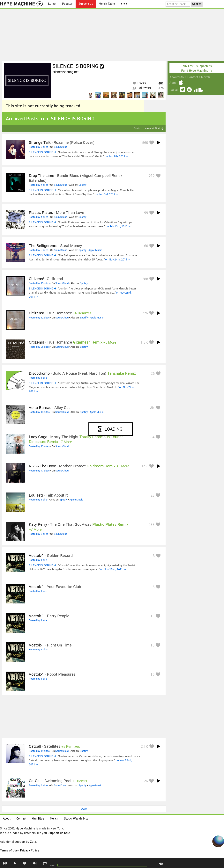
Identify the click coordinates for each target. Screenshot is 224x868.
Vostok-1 (36, 555)
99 (146, 213)
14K (145, 466)
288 (145, 279)
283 (152, 524)
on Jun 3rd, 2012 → (107, 194)
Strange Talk (40, 142)
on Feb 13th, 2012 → (118, 226)
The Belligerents (43, 246)
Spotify (82, 185)
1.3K (144, 342)
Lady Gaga (38, 437)
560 (145, 142)
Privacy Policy (30, 850)
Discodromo (39, 373)
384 (152, 437)
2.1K (144, 746)
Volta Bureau (40, 408)
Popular (67, 4)
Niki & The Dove (42, 466)
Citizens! (36, 279)
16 (153, 674)
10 (153, 645)
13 (153, 616)
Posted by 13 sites (39, 412)
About (7, 819)
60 (146, 246)
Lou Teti (36, 495)
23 (153, 495)
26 (153, 373)
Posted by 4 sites (39, 185)
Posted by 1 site (38, 378)
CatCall (35, 781)
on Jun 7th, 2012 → (117, 156)
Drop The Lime (41, 175)
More (84, 809)
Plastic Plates (41, 212)
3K (152, 408)
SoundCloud (61, 147)
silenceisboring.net (66, 72)
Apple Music (95, 250)
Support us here (59, 833)
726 (145, 313)
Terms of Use (9, 850)
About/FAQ (177, 77)
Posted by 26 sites (39, 347)
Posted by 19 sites (39, 751)
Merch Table (107, 4)
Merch (205, 77)
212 (152, 176)
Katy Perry (38, 524)
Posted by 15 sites (39, 283)
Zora (33, 842)
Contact (193, 77)
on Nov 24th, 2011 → (118, 259)
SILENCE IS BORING (75, 67)
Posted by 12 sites (39, 317)
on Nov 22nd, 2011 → (113, 569)
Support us (86, 4)
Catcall (35, 746)
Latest (52, 4)
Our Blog (38, 819)
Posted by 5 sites (39, 147)
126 (145, 781)
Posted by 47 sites (39, 470)
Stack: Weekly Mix (76, 819)
